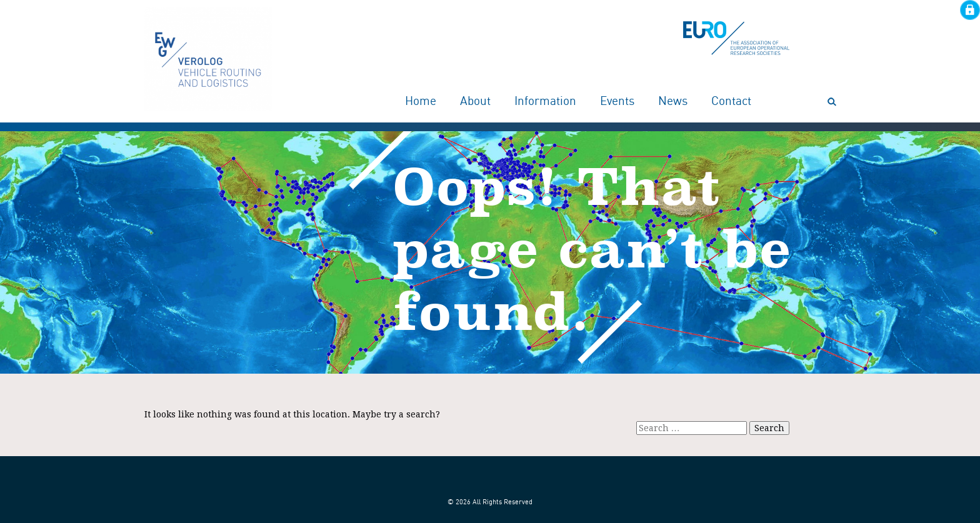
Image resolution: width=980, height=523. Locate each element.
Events (617, 102)
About (475, 102)
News (673, 102)
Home (421, 102)
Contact (731, 102)
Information (545, 102)
